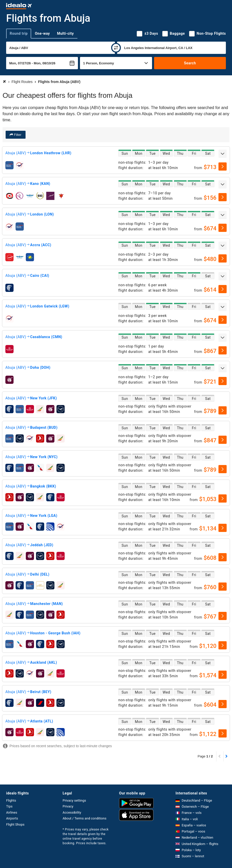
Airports (12, 818)
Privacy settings (74, 800)
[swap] (116, 48)
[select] (223, 167)
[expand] (223, 154)
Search (190, 63)
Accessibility (72, 812)
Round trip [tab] (19, 33)
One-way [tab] (42, 33)
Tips (9, 806)
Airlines (12, 812)
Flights (11, 800)
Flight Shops (15, 824)
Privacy (68, 806)
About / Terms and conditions (84, 818)
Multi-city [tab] (65, 33)
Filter (17, 135)
